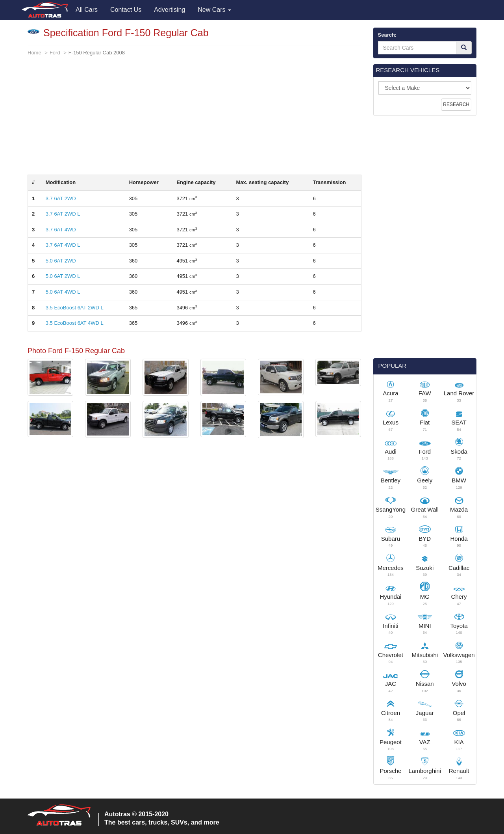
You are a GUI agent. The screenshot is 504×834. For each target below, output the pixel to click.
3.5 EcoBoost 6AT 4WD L (75, 323)
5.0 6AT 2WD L (63, 276)
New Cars (214, 10)
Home (34, 53)
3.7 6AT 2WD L (63, 214)
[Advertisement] (195, 119)
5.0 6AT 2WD (61, 261)
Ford (55, 53)
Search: (387, 35)
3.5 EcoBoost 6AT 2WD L (75, 308)
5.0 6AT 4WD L (63, 292)
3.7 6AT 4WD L (63, 245)
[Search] (464, 48)
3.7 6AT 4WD (61, 230)
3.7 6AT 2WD (61, 198)
